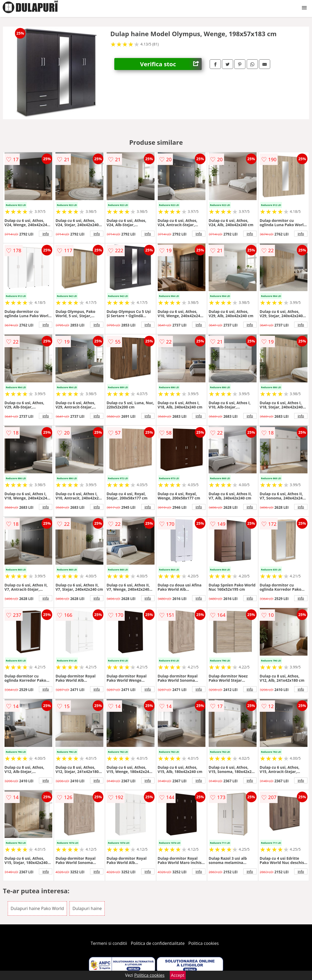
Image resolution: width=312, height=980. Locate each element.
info (46, 234)
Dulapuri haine (87, 908)
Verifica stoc (171, 64)
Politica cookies (204, 943)
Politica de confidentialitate (158, 943)
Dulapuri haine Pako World (37, 908)
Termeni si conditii (109, 943)
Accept (178, 975)
